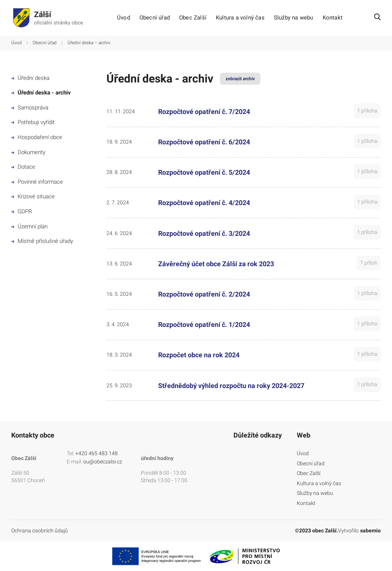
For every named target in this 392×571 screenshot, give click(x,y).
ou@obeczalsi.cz (103, 462)
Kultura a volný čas (240, 18)
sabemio (370, 531)
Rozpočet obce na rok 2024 (199, 355)
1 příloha (367, 111)
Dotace (23, 167)
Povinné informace (37, 182)
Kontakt (333, 18)
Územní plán (29, 226)
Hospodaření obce (37, 137)
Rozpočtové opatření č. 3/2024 (204, 233)
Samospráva (30, 108)
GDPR (22, 211)
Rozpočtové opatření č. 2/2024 (204, 294)
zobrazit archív (240, 79)
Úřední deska (30, 78)
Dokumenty (28, 152)
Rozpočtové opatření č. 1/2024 (204, 324)
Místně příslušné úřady (42, 241)
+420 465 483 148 (97, 453)
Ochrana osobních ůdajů (40, 531)
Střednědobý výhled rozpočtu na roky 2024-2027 (231, 386)
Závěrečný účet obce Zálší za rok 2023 (216, 264)
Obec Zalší (193, 18)
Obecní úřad (155, 18)
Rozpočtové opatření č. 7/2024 (204, 112)
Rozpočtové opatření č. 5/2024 (204, 172)
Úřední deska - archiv (41, 93)
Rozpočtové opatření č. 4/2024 (204, 203)
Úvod (123, 18)
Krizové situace (33, 196)
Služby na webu (294, 18)
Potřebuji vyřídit (33, 122)
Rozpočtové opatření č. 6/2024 (204, 142)
